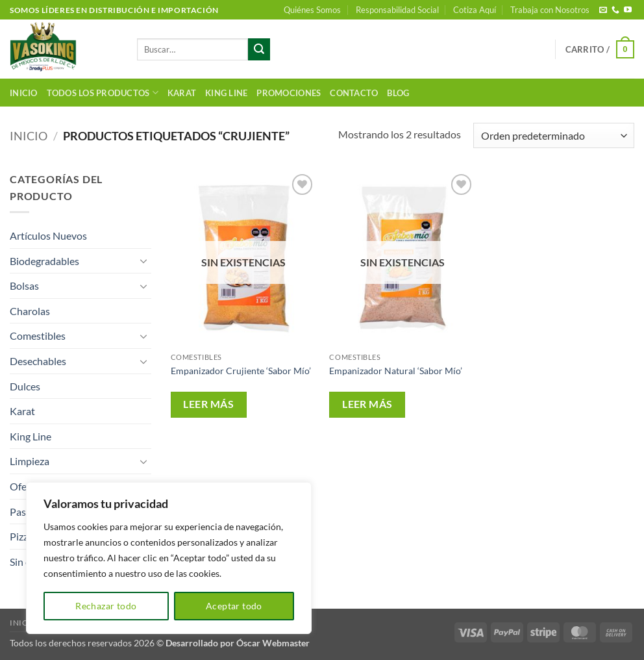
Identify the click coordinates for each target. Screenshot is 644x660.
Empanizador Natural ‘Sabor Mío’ (396, 371)
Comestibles (38, 336)
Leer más (208, 404)
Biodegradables (44, 261)
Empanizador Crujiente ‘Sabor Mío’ (241, 371)
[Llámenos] (615, 10)
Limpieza (30, 461)
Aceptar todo (234, 606)
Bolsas (24, 286)
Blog (398, 93)
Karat (182, 93)
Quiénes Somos (312, 10)
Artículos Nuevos (48, 235)
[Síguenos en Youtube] (628, 10)
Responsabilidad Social (397, 10)
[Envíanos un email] (603, 10)
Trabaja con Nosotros (550, 10)
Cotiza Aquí (475, 10)
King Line (226, 93)
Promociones (289, 93)
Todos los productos (103, 93)
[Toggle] (143, 260)
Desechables (38, 361)
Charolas (30, 311)
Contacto (354, 93)
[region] (169, 558)
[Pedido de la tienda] (554, 135)
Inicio (24, 93)
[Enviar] (259, 49)
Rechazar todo (106, 606)
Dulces (25, 386)
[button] (600, 49)
